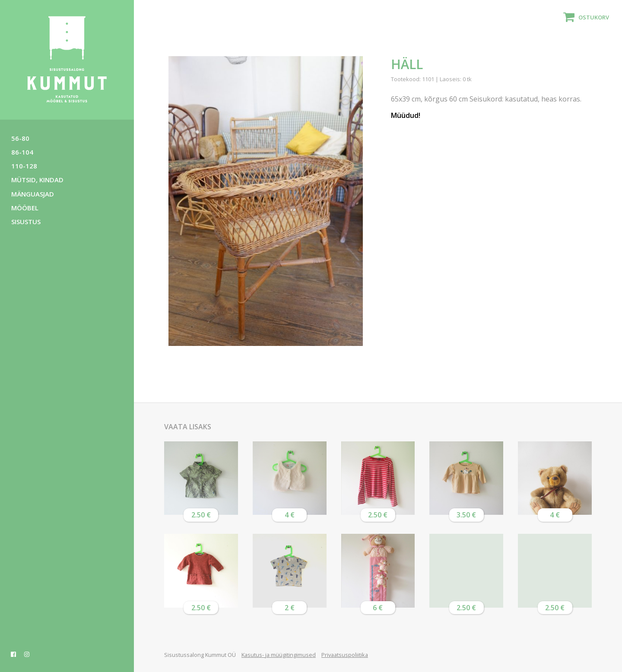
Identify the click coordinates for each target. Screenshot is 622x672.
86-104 (22, 152)
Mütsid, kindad (37, 180)
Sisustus (26, 222)
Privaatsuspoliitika (345, 655)
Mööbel (25, 208)
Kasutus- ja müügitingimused (279, 655)
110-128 (24, 166)
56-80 (20, 138)
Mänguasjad (33, 194)
